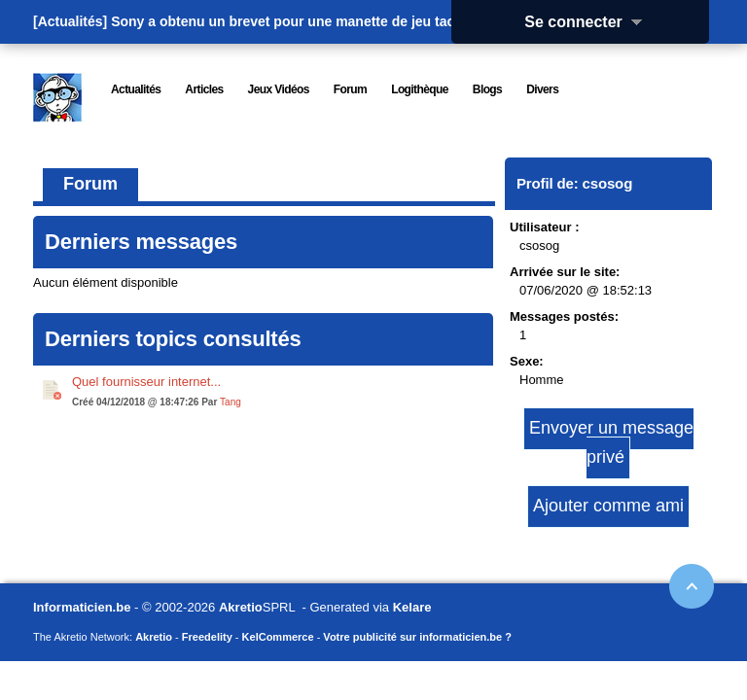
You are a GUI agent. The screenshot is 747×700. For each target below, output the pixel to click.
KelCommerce (278, 637)
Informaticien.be (82, 607)
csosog (608, 183)
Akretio (241, 607)
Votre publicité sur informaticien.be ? (417, 637)
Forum (90, 184)
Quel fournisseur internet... (146, 382)
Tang (231, 402)
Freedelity (207, 637)
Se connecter (589, 22)
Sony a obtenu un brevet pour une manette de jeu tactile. (294, 21)
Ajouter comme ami (608, 506)
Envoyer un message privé (611, 442)
